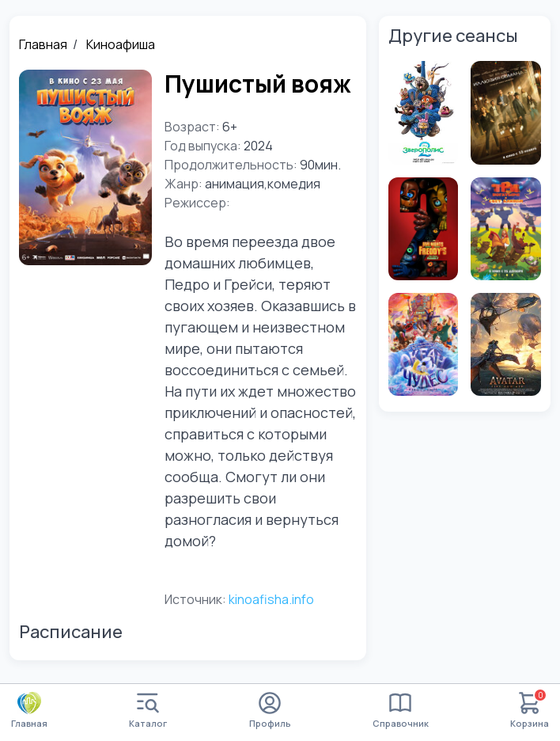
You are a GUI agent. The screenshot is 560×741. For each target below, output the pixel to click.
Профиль (270, 711)
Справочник (401, 711)
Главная (43, 44)
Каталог (148, 711)
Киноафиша (121, 44)
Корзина (530, 711)
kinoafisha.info (271, 599)
